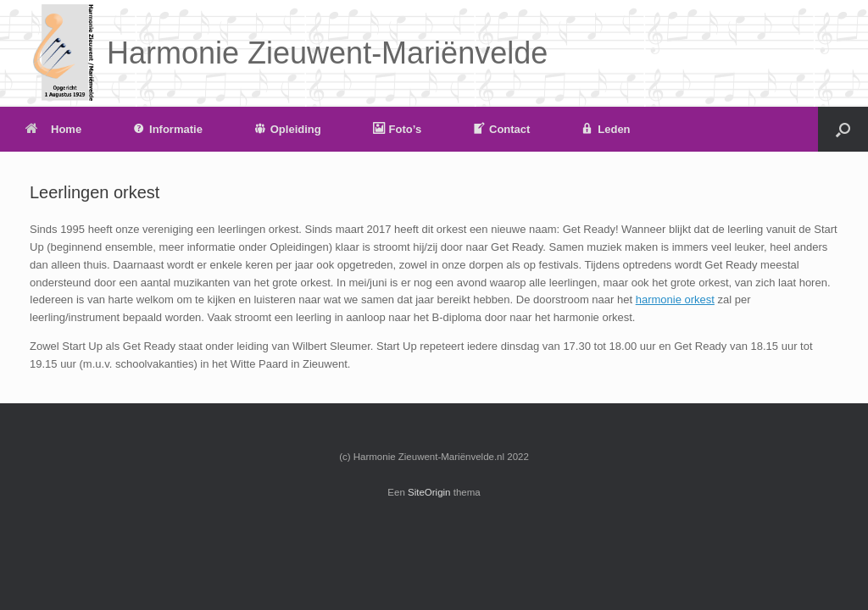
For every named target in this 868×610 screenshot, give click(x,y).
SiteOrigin (429, 492)
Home (53, 129)
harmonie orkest (675, 299)
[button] (843, 129)
